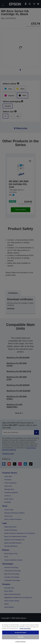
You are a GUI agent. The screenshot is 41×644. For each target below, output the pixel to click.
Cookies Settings (20, 642)
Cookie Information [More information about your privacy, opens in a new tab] (25, 629)
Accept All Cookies (20, 633)
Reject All (20, 637)
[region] (20, 633)
